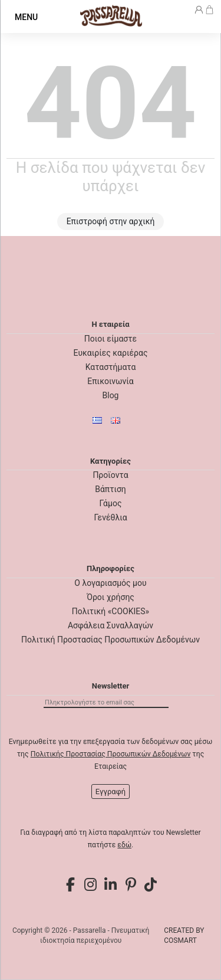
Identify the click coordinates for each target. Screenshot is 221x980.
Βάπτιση (111, 489)
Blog (111, 395)
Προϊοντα (110, 475)
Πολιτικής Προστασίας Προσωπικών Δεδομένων (111, 754)
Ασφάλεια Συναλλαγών (111, 625)
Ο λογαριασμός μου (110, 583)
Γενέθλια (110, 517)
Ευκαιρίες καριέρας (111, 353)
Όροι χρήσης (111, 597)
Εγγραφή (111, 791)
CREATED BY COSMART (184, 935)
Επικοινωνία (110, 381)
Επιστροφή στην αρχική (111, 221)
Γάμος (111, 503)
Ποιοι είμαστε (111, 339)
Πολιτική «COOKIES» (111, 611)
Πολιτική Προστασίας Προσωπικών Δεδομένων (111, 640)
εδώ (124, 845)
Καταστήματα (111, 367)
